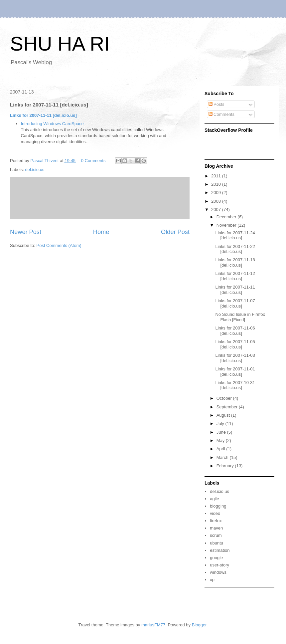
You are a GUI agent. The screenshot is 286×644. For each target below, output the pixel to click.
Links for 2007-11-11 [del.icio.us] (43, 115)
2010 (217, 184)
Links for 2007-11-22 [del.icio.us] (235, 249)
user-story (219, 565)
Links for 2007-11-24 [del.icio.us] (235, 235)
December (227, 217)
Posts (216, 104)
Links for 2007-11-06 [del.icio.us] (235, 331)
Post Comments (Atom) (59, 245)
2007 (217, 210)
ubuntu (216, 543)
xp (212, 580)
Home (101, 232)
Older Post (175, 232)
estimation (220, 550)
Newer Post (26, 232)
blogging (218, 506)
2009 (217, 193)
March (223, 457)
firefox (216, 521)
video (215, 513)
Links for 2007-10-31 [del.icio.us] (235, 385)
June (222, 432)
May (221, 440)
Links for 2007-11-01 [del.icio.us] (235, 372)
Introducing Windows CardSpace (52, 124)
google (216, 558)
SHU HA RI (60, 44)
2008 (217, 201)
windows (218, 572)
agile (214, 499)
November (227, 225)
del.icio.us (35, 170)
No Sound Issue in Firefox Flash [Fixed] (240, 317)
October (225, 398)
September (228, 407)
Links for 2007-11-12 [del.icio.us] (235, 276)
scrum (216, 535)
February (226, 466)
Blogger (199, 625)
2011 (217, 176)
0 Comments (93, 161)
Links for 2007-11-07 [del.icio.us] (235, 303)
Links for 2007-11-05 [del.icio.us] (235, 344)
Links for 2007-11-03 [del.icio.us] (235, 358)
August (224, 415)
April (221, 449)
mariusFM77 (153, 625)
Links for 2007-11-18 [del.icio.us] (235, 262)
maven (216, 528)
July (221, 424)
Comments (221, 114)
